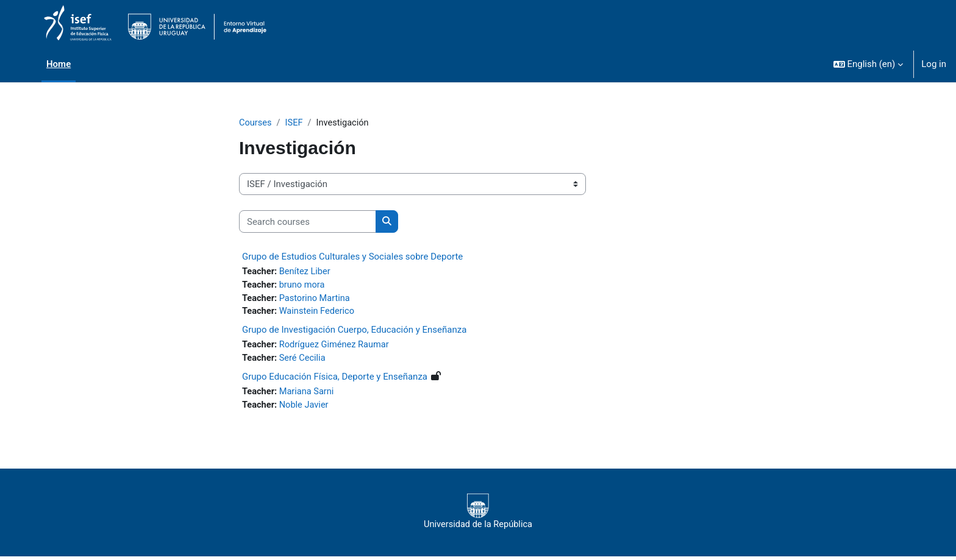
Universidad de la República (478, 515)
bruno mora (304, 286)
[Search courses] (308, 222)
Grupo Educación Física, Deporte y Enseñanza (335, 380)
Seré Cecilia (304, 361)
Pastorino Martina (317, 300)
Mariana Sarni (309, 395)
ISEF (295, 123)
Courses (256, 123)
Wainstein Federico (319, 313)
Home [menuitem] (59, 64)
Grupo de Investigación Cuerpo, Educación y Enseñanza (354, 332)
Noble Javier (306, 408)
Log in (934, 64)
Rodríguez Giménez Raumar (337, 347)
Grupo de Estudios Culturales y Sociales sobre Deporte (352, 257)
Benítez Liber (307, 272)
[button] (869, 64)
